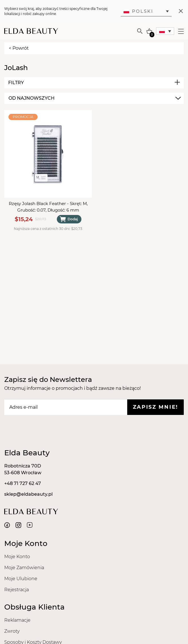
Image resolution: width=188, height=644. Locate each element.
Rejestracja (17, 590)
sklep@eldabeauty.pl (28, 494)
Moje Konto (17, 557)
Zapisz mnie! (155, 407)
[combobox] (94, 98)
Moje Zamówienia (24, 568)
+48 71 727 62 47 (23, 483)
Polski (139, 11)
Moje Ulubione (21, 579)
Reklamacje (17, 620)
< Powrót (19, 48)
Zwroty (12, 631)
